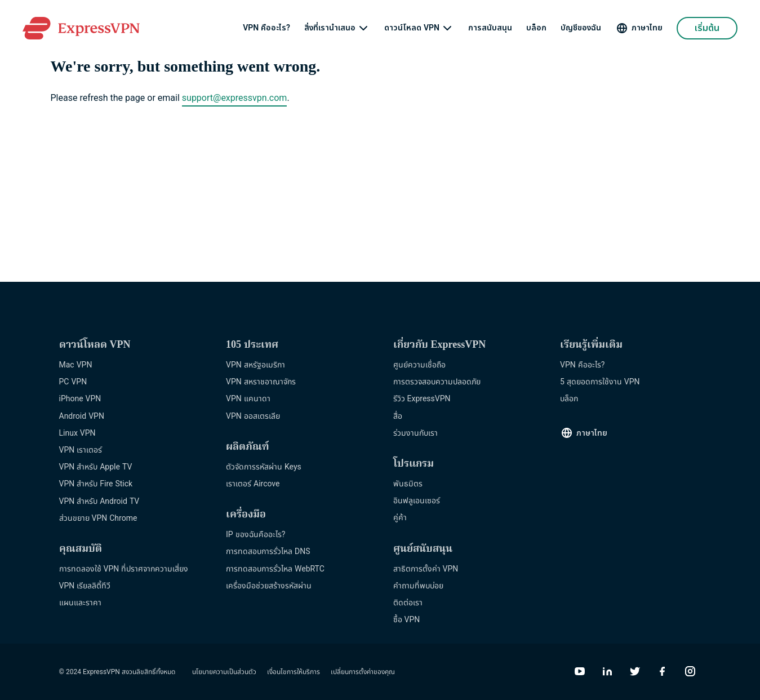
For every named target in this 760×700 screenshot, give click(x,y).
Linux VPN (77, 433)
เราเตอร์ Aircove (253, 484)
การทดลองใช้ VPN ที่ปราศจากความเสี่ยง (124, 569)
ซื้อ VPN (407, 620)
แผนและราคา (80, 603)
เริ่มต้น (707, 28)
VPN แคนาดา (248, 399)
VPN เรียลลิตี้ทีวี (85, 586)
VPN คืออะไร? (266, 28)
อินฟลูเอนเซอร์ (417, 501)
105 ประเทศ (252, 345)
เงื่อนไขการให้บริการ (294, 672)
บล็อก (536, 28)
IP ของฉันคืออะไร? (255, 535)
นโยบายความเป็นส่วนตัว (224, 672)
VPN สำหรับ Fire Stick (96, 484)
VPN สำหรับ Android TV (99, 501)
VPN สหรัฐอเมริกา (255, 365)
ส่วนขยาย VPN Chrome (98, 518)
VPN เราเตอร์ (81, 450)
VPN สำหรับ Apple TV (96, 467)
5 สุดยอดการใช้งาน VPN (600, 382)
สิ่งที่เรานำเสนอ (330, 28)
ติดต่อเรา (408, 603)
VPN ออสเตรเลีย (253, 416)
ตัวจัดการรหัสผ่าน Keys (264, 467)
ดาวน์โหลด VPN (412, 28)
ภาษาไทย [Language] (647, 28)
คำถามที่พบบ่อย (418, 586)
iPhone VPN (80, 399)
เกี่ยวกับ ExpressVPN (440, 345)
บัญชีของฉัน (581, 28)
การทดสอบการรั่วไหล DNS (268, 551)
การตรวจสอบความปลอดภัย (437, 382)
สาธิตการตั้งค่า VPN (426, 569)
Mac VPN (76, 365)
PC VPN (73, 382)
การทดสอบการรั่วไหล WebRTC (275, 569)
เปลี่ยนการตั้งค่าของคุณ (363, 672)
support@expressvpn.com (235, 98)
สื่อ (398, 416)
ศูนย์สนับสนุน (423, 549)
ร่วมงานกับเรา (415, 433)
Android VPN (82, 416)
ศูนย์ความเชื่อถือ (419, 365)
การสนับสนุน (490, 28)
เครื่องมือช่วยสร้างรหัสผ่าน (269, 586)
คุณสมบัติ (81, 549)
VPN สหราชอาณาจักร (261, 382)
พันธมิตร (408, 484)
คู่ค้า (400, 518)
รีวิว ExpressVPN (422, 399)
